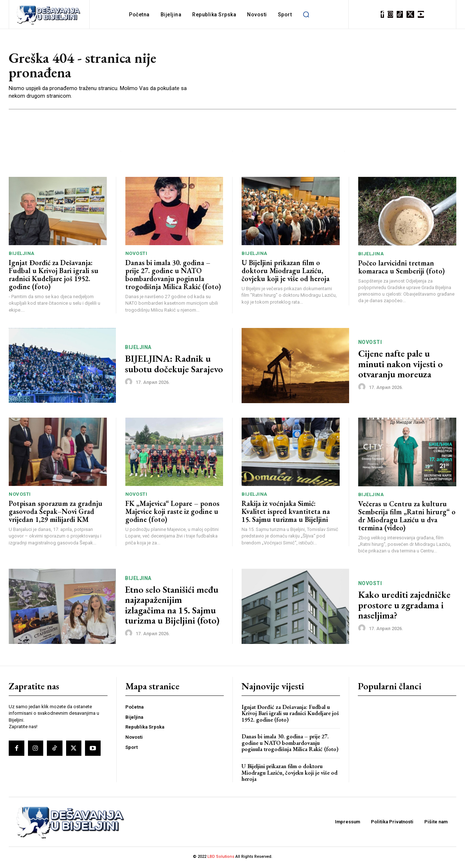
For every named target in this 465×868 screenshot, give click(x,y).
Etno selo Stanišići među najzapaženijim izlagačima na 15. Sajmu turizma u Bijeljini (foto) (172, 607)
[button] (306, 15)
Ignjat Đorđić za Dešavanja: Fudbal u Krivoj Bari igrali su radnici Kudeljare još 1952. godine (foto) (54, 276)
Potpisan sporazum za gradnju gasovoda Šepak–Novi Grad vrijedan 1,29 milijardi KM (56, 513)
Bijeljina (22, 255)
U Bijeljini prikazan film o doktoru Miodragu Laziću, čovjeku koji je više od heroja (286, 272)
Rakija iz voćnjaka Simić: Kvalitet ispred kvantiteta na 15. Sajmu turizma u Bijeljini (286, 513)
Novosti (136, 255)
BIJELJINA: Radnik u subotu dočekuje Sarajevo (174, 366)
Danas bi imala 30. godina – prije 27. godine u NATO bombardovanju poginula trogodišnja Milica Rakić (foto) (173, 276)
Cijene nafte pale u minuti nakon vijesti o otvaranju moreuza (401, 366)
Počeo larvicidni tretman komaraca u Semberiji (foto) (401, 268)
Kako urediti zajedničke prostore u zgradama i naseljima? (404, 606)
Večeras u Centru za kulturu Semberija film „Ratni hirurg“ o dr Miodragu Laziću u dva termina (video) (407, 517)
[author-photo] (130, 384)
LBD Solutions (221, 858)
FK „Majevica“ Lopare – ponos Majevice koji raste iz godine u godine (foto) (172, 513)
